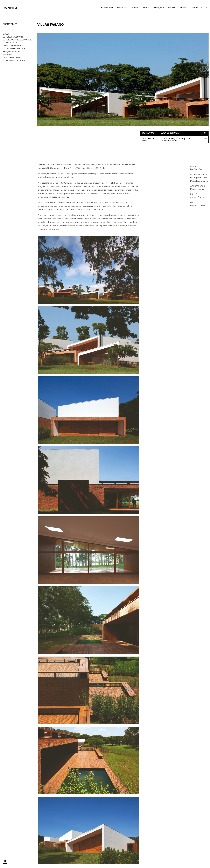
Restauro (7, 55)
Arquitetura (107, 8)
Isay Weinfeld (10, 8)
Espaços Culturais (12, 52)
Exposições (158, 8)
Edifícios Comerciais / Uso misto (17, 40)
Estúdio (196, 8)
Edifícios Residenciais (13, 37)
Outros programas (12, 58)
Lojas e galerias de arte (14, 49)
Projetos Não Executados (15, 61)
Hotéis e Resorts (10, 43)
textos (171, 8)
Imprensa (183, 8)
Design (135, 8)
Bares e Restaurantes (13, 46)
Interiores (122, 8)
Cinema (145, 8)
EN (206, 8)
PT (202, 8)
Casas (6, 34)
